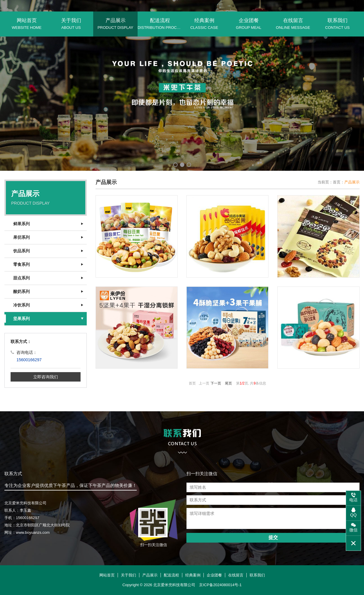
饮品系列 (21, 251)
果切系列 (21, 237)
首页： (339, 182)
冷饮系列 (21, 305)
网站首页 (27, 24)
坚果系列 (21, 319)
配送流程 (160, 24)
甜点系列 (21, 278)
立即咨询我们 (46, 377)
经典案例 (204, 24)
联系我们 (337, 24)
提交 (273, 537)
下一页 (216, 383)
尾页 (228, 383)
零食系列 (21, 264)
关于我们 (71, 24)
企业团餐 (249, 24)
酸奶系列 (21, 291)
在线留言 (293, 24)
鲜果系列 (21, 224)
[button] (175, 165)
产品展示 (115, 24)
